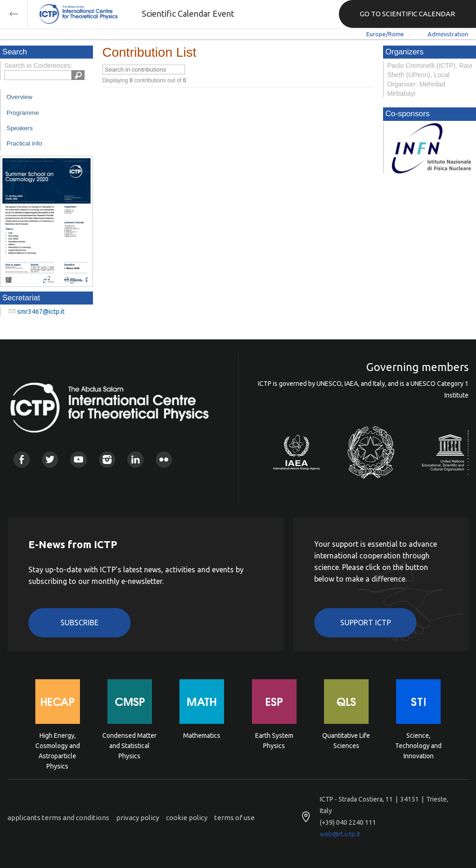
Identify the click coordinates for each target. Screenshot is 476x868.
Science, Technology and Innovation (418, 745)
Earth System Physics (274, 741)
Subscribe (79, 623)
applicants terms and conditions (58, 818)
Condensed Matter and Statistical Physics (129, 745)
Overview (20, 97)
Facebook (22, 460)
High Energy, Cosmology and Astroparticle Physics (58, 745)
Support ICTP (366, 623)
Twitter (50, 460)
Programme (23, 113)
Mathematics (202, 735)
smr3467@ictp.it (41, 311)
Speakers (20, 128)
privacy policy (138, 818)
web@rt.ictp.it (340, 834)
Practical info (24, 143)
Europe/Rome (385, 34)
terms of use (235, 818)
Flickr (164, 460)
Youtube (78, 460)
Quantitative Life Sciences (346, 741)
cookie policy (187, 818)
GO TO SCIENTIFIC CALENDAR (407, 14)
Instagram (107, 460)
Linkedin (136, 460)
